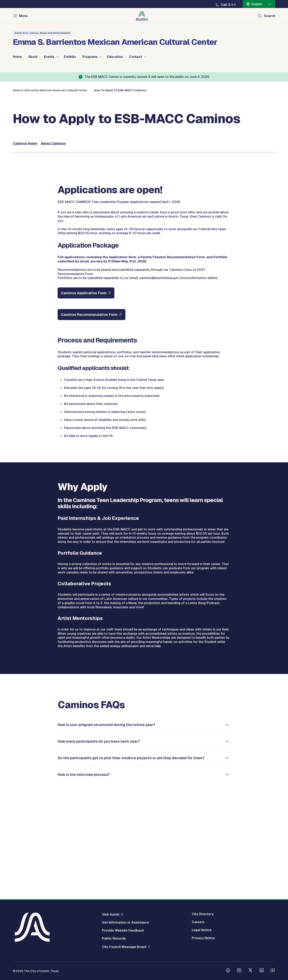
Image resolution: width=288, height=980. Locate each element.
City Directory (203, 914)
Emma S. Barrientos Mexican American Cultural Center (50, 180)
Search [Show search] (270, 16)
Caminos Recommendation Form (89, 405)
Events (49, 57)
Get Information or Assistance (125, 923)
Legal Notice (202, 930)
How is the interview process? (84, 864)
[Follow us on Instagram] (239, 971)
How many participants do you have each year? (99, 831)
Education (115, 57)
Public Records (114, 939)
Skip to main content (16, 0)
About (33, 57)
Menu (23, 16)
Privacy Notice (203, 938)
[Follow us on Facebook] (228, 971)
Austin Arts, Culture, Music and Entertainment (42, 33)
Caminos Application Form (84, 383)
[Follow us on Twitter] (250, 971)
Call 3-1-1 (228, 5)
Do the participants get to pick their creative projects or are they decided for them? (131, 848)
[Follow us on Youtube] (273, 971)
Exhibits (70, 57)
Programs (90, 57)
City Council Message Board (124, 947)
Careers (198, 922)
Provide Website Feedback (123, 931)
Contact (136, 57)
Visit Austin (111, 914)
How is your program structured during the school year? (107, 815)
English (257, 4)
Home (17, 57)
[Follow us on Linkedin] (262, 971)
